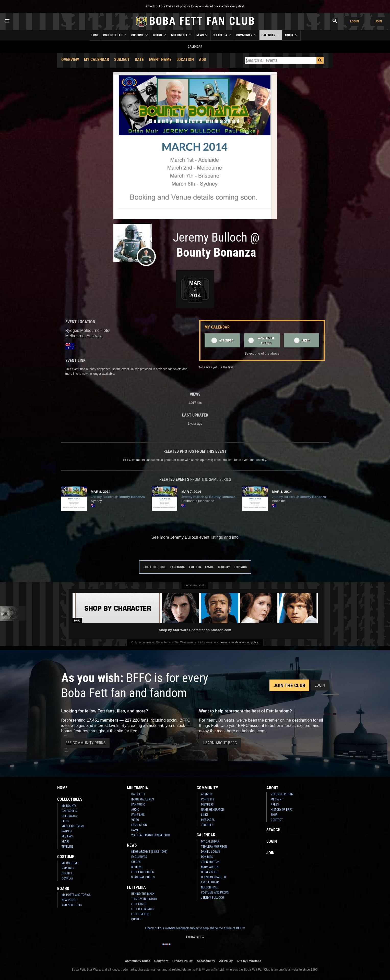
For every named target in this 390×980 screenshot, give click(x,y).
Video (135, 820)
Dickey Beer (209, 872)
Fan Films (138, 815)
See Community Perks (85, 743)
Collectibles (115, 35)
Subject (122, 60)
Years (66, 841)
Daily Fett (138, 794)
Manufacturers (73, 826)
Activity (207, 794)
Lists (65, 821)
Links (205, 815)
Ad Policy (226, 961)
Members (207, 805)
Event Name (160, 60)
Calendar (271, 35)
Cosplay (67, 878)
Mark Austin (210, 867)
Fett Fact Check (143, 872)
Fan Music (138, 805)
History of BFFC (282, 810)
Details (67, 873)
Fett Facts (139, 904)
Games (136, 830)
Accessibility (206, 961)
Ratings (67, 831)
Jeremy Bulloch (212, 898)
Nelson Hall (210, 887)
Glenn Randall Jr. (214, 877)
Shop (274, 815)
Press (275, 805)
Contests (208, 799)
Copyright (161, 961)
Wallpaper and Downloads (150, 835)
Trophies (207, 825)
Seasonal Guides (143, 877)
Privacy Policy (182, 961)
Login (354, 21)
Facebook (178, 567)
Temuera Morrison (214, 847)
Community (247, 35)
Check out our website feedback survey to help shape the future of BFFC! (195, 928)
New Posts (69, 900)
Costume (140, 35)
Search (273, 830)
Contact (277, 820)
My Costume (70, 863)
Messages (208, 820)
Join (379, 21)
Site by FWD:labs (249, 961)
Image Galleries (143, 799)
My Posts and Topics (76, 895)
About (291, 35)
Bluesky (224, 567)
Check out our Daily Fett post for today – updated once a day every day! (195, 6)
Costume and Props (215, 893)
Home (95, 35)
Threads (240, 567)
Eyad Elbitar (210, 882)
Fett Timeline (141, 914)
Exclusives (139, 857)
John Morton (210, 862)
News (202, 35)
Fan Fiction (139, 825)
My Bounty (69, 806)
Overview (70, 60)
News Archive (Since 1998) (149, 852)
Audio (135, 810)
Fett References (143, 909)
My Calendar (97, 60)
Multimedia (182, 35)
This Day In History (144, 899)
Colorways (69, 816)
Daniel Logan (210, 852)
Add (203, 60)
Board (160, 35)
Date (139, 60)
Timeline (67, 847)
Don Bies (207, 857)
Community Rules (137, 961)
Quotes (136, 919)
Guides (136, 862)
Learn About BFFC (220, 743)
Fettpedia (222, 35)
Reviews (67, 836)
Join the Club (289, 685)
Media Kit (277, 799)
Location (185, 60)
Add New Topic (72, 905)
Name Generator (212, 810)
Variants (68, 868)
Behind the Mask (143, 894)
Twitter (195, 567)
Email (209, 567)
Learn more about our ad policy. (239, 642)
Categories (69, 811)
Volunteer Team (282, 794)
